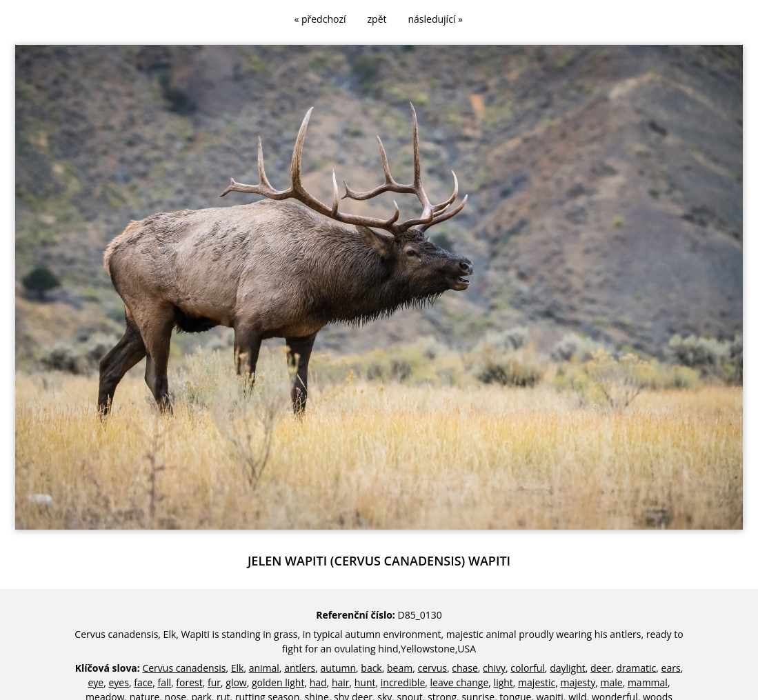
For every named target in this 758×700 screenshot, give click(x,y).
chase (465, 668)
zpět (377, 19)
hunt (365, 682)
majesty (578, 682)
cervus (432, 668)
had (318, 682)
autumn (339, 668)
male (612, 682)
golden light (278, 682)
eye (96, 682)
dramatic (636, 668)
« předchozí (320, 19)
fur (214, 682)
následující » (436, 19)
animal (264, 668)
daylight (568, 668)
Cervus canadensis (184, 668)
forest (189, 682)
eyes (118, 682)
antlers (300, 668)
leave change (460, 682)
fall (165, 682)
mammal (648, 682)
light (503, 682)
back (371, 668)
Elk (238, 668)
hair (341, 682)
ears (671, 668)
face (143, 682)
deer (601, 668)
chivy (494, 668)
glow (236, 682)
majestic (537, 682)
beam (400, 668)
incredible (403, 682)
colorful (528, 668)
